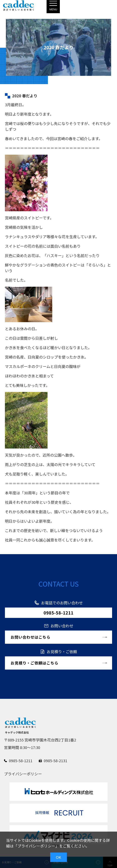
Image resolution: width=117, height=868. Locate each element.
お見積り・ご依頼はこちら (34, 663)
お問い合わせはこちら (30, 637)
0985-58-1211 (58, 613)
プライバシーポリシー (36, 846)
